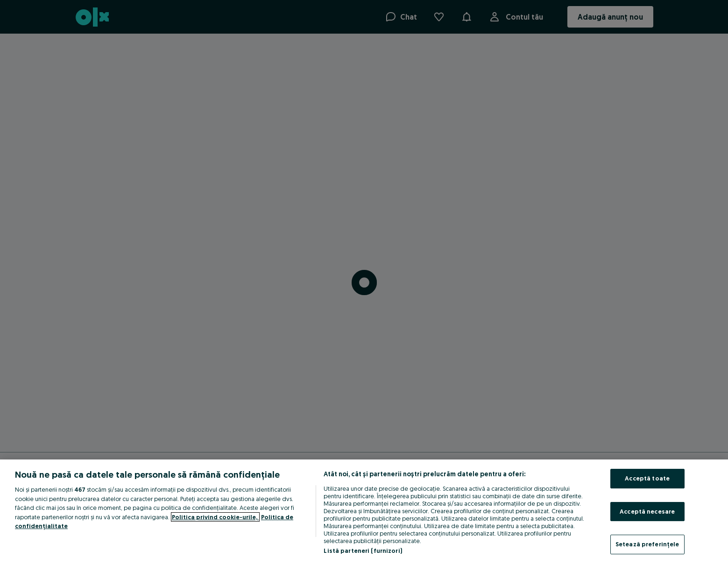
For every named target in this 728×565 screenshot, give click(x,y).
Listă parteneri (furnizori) (363, 551)
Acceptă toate (647, 478)
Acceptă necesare (647, 511)
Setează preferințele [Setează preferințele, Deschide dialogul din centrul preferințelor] (647, 544)
